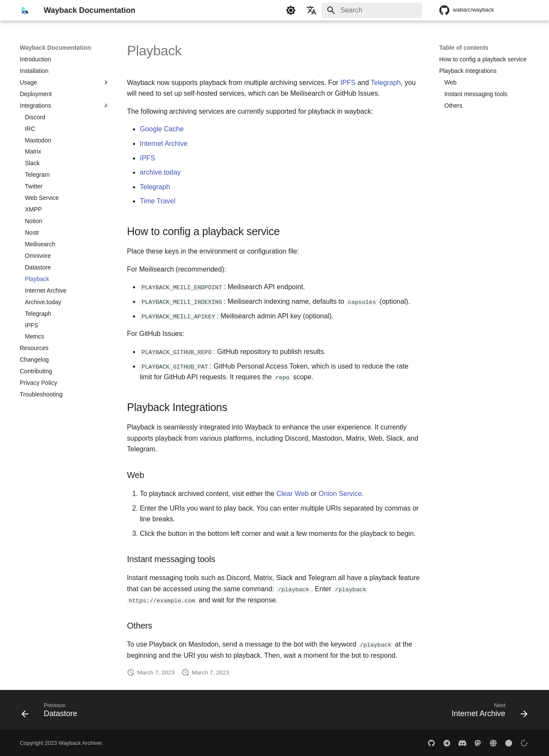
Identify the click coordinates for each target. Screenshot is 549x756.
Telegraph (386, 83)
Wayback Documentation (55, 48)
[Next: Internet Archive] (487, 711)
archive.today (160, 172)
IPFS (348, 83)
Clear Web (292, 493)
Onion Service (340, 493)
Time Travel (158, 201)
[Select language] (311, 10)
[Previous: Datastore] (52, 711)
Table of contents (464, 48)
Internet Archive (164, 144)
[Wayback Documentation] (25, 10)
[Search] (372, 10)
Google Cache (162, 129)
